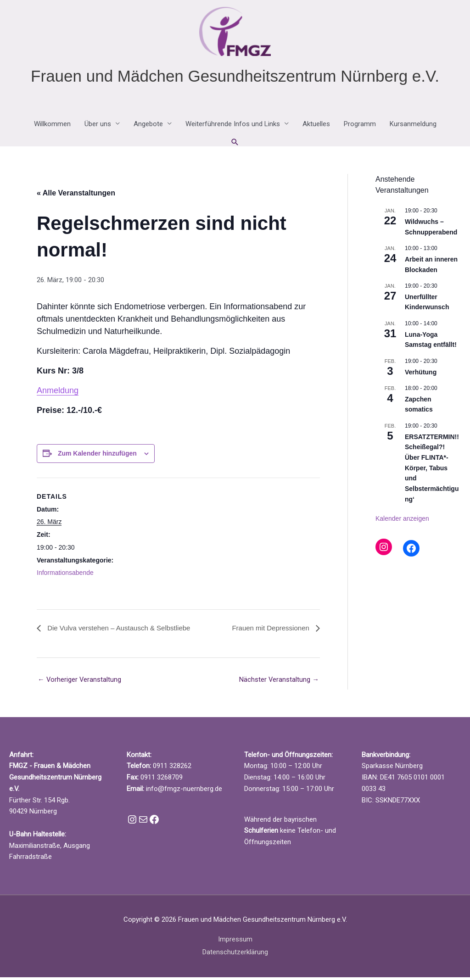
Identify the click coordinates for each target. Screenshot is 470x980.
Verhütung (421, 374)
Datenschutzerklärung (235, 955)
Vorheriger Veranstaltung (80, 682)
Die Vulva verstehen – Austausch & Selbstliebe (123, 630)
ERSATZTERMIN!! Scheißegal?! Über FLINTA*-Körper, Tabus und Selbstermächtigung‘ (432, 470)
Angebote (148, 127)
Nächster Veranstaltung (279, 682)
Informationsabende (65, 575)
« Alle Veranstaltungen (76, 196)
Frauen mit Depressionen (269, 630)
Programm (360, 127)
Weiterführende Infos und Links (233, 127)
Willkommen (52, 127)
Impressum (235, 942)
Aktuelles (316, 127)
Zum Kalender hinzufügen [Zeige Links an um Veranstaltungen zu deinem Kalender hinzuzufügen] (97, 456)
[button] (235, 145)
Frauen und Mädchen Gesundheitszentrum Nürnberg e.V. (235, 79)
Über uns (98, 127)
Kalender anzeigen (402, 521)
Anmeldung (58, 393)
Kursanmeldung (413, 127)
